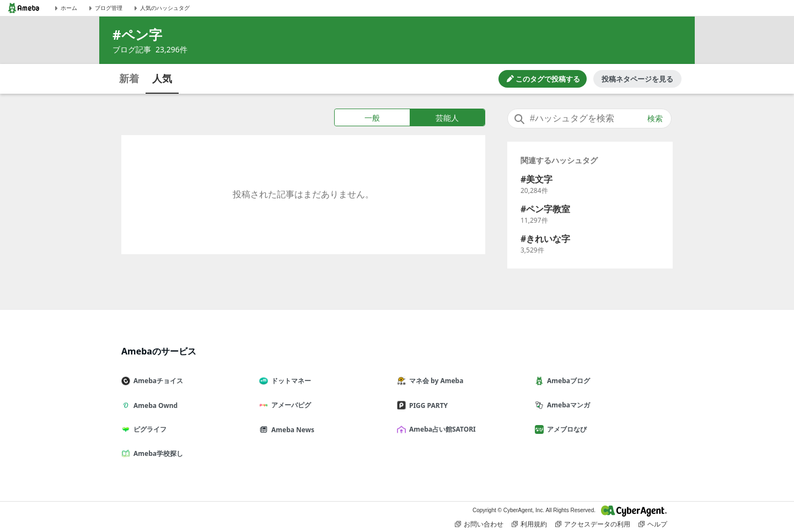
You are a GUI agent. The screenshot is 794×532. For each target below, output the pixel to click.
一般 (372, 118)
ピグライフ (148, 429)
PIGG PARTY (427, 405)
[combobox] (589, 119)
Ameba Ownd (154, 405)
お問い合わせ (479, 524)
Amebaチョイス (157, 381)
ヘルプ (653, 524)
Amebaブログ (567, 381)
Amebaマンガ (567, 405)
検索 (655, 119)
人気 (162, 78)
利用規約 (529, 524)
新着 (129, 78)
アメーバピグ (289, 405)
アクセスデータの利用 (593, 524)
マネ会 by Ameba (434, 381)
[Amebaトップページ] (24, 8)
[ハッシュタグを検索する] (589, 119)
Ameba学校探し (157, 453)
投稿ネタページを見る (637, 79)
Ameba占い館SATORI (441, 429)
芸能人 (447, 118)
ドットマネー (289, 381)
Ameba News (291, 430)
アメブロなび (565, 429)
